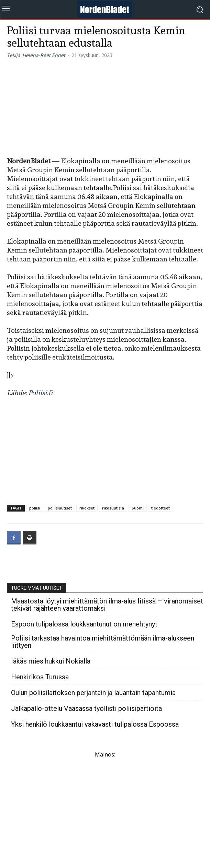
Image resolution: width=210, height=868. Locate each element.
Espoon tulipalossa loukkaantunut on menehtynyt (84, 624)
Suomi (138, 508)
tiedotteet (161, 508)
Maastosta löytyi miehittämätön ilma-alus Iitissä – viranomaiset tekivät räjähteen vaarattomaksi (107, 605)
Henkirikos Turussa (40, 677)
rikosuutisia (113, 508)
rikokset (87, 508)
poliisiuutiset (60, 508)
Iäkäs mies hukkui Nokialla (51, 661)
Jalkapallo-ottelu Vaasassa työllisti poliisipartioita (86, 709)
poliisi (35, 508)
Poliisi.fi (40, 393)
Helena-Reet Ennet (44, 55)
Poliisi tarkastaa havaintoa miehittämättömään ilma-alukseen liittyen (103, 642)
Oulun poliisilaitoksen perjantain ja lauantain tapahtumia (93, 693)
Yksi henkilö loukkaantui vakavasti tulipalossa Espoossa (95, 724)
